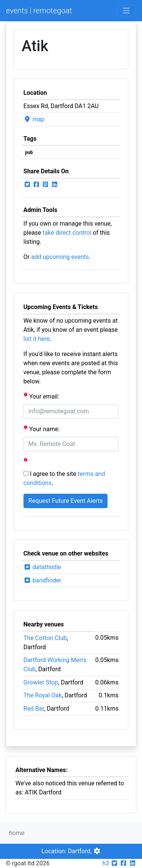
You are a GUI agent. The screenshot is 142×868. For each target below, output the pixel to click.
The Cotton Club (45, 638)
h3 (106, 863)
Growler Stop (41, 682)
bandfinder (42, 580)
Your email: (41, 396)
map (34, 119)
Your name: (42, 429)
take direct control (67, 233)
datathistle (42, 567)
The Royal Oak (43, 695)
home (17, 833)
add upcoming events (60, 257)
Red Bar (34, 709)
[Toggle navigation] (126, 11)
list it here (37, 339)
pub (29, 152)
